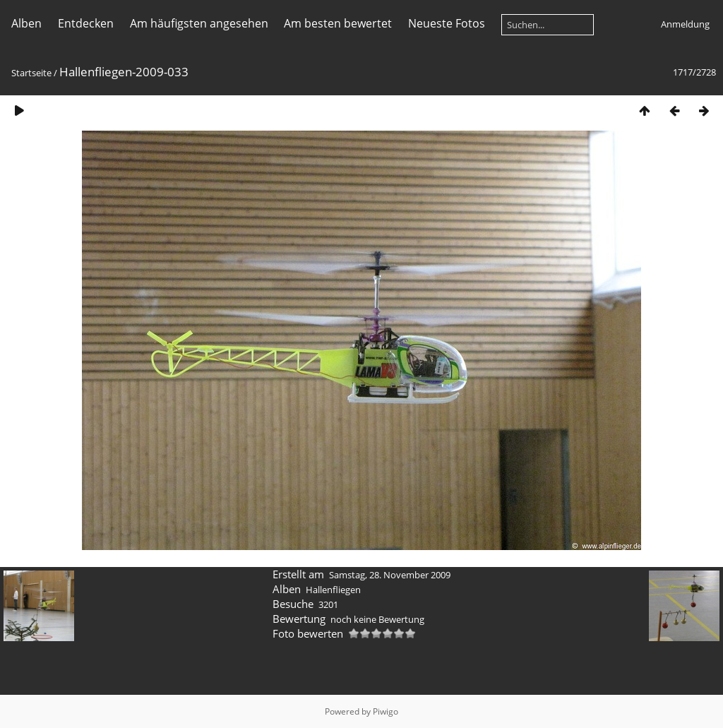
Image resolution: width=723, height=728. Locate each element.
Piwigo (386, 711)
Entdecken (86, 23)
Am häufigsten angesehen (199, 23)
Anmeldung (685, 24)
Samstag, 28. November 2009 (390, 575)
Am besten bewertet (338, 23)
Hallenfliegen (333, 590)
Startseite (31, 73)
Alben (26, 23)
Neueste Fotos (447, 23)
